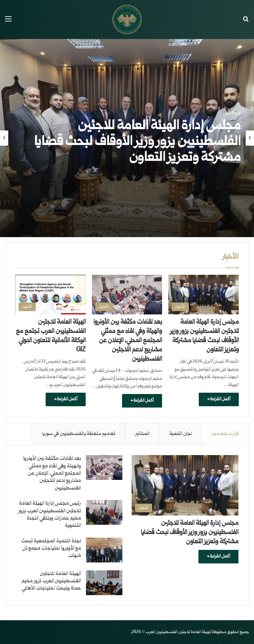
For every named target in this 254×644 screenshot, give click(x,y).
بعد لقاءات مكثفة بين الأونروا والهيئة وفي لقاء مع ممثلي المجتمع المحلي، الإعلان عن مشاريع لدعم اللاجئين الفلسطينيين (128, 341)
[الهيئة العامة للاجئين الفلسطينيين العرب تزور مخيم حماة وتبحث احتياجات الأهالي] (104, 583)
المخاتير (143, 434)
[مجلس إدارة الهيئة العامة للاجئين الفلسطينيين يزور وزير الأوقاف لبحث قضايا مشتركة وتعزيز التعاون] (204, 295)
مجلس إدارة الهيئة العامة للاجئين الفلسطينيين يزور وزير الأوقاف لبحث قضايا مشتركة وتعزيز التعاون (137, 142)
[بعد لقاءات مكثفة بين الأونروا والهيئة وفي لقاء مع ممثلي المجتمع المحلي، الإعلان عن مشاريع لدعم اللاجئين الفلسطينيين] (127, 295)
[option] (127, 138)
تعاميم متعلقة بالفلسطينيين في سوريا (79, 434)
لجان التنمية (181, 434)
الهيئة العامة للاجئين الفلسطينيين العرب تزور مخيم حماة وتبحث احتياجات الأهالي (51, 581)
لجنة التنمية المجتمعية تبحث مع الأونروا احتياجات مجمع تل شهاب (51, 549)
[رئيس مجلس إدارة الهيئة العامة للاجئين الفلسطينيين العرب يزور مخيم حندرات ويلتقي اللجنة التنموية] (104, 512)
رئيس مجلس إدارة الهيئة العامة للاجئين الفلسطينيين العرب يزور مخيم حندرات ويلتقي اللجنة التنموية (50, 515)
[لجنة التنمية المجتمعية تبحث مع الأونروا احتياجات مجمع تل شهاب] (104, 550)
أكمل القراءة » (219, 399)
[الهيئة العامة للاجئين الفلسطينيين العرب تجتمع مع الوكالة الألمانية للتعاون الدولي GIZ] (50, 295)
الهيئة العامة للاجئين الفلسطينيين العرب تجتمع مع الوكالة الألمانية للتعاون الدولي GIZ (51, 336)
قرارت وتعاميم (225, 434)
